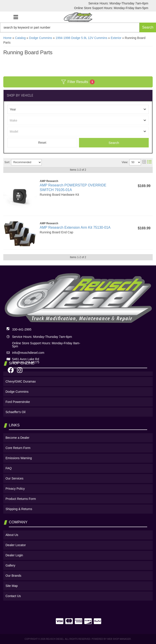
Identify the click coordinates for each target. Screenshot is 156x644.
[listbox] (78, 109)
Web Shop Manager (119, 639)
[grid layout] (144, 162)
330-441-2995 (22, 329)
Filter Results (78, 82)
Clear (42, 143)
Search (114, 143)
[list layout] (149, 162)
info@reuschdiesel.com (28, 353)
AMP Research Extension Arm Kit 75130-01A (75, 227)
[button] (78, 27)
